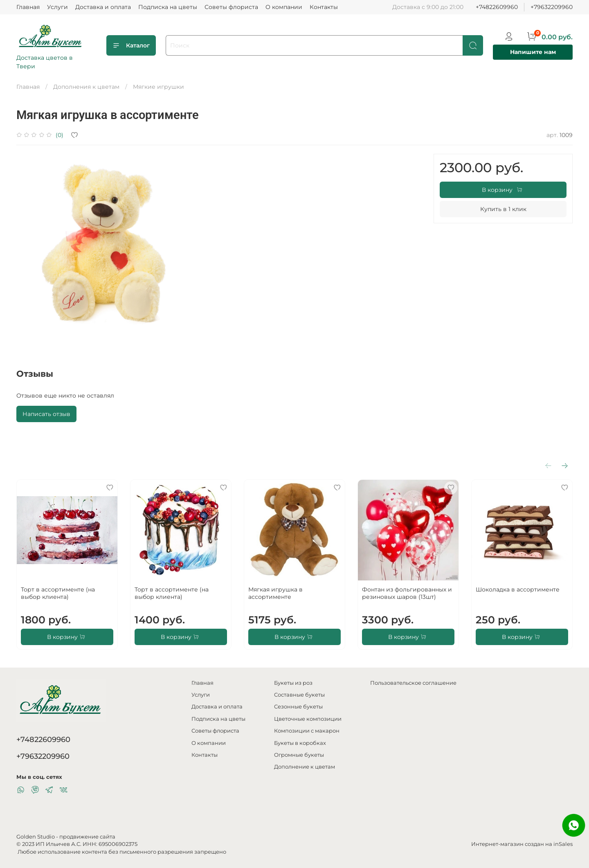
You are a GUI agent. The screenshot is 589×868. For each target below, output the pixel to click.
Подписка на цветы (168, 7)
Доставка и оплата (103, 7)
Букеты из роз (293, 683)
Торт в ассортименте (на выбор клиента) (58, 593)
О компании (284, 7)
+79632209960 (552, 7)
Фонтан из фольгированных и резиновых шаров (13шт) (407, 593)
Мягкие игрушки (158, 87)
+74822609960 (497, 7)
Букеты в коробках (300, 743)
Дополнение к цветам (305, 767)
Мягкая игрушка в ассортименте (275, 593)
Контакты (324, 7)
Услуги (57, 7)
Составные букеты (299, 695)
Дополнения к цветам (86, 87)
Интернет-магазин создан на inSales (522, 844)
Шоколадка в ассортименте (518, 589)
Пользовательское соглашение (413, 683)
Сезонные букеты (298, 707)
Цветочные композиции (308, 719)
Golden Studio (36, 837)
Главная (28, 7)
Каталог (131, 45)
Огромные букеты (299, 755)
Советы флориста (231, 7)
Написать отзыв (46, 414)
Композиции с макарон (307, 731)
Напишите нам (533, 52)
